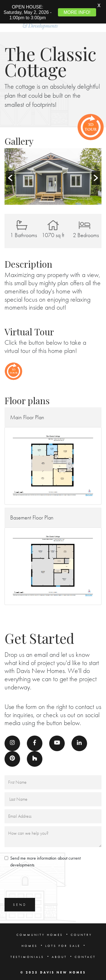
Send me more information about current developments (45, 858)
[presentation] (47, 881)
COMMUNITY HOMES (40, 932)
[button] (10, 175)
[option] (53, 173)
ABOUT (59, 954)
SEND (20, 902)
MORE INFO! (77, 12)
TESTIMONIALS (27, 954)
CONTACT (85, 954)
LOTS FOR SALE (63, 943)
